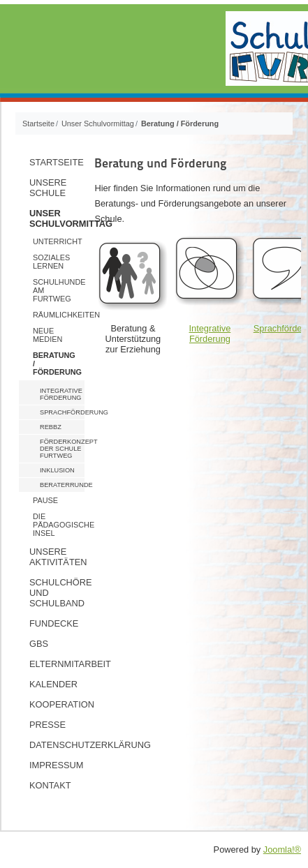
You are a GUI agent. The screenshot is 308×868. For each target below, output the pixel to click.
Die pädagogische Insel (59, 525)
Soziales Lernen (51, 262)
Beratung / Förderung (57, 364)
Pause (45, 500)
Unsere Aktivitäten (57, 557)
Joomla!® (282, 850)
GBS (39, 644)
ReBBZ (51, 427)
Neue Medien (47, 335)
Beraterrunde (62, 485)
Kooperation (57, 704)
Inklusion (57, 470)
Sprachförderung (62, 412)
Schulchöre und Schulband (57, 593)
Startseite (57, 162)
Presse (47, 725)
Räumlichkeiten (59, 315)
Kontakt (50, 785)
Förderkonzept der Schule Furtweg (62, 449)
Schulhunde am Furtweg (59, 290)
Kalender (53, 684)
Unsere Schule (48, 188)
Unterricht (58, 241)
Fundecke (54, 623)
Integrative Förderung (61, 394)
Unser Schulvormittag (57, 218)
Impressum (57, 765)
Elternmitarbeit (57, 664)
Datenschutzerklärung (57, 745)
